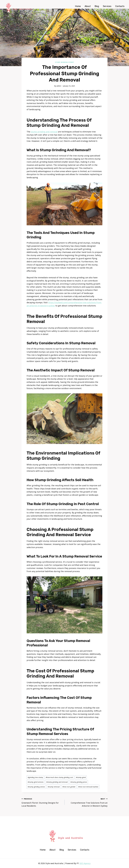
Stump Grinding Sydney (64, 62)
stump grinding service (36, 787)
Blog (97, 6)
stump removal (54, 787)
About (88, 6)
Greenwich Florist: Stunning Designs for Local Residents (42, 802)
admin (59, 86)
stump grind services (36, 782)
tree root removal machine (88, 787)
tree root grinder (69, 787)
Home (78, 6)
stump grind (81, 777)
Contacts (120, 6)
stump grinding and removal (44, 132)
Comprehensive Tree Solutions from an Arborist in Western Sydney (87, 802)
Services (107, 6)
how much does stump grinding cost (59, 777)
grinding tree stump (35, 777)
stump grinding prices (79, 782)
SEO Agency (85, 863)
